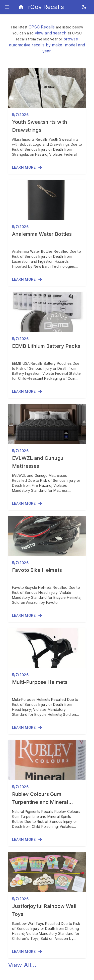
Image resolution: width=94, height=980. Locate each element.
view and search (51, 33)
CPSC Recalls (42, 27)
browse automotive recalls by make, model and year (47, 45)
